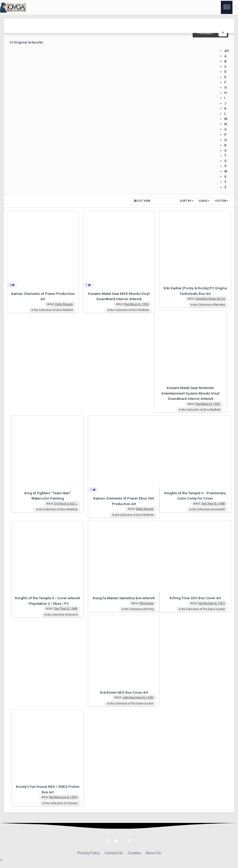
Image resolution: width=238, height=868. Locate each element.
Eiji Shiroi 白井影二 (66, 504)
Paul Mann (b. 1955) (136, 304)
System (222, 201)
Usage (204, 201)
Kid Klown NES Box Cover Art (124, 692)
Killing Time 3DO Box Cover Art (195, 598)
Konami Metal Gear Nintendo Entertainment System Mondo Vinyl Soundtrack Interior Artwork (191, 393)
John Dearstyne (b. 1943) (138, 697)
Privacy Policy (89, 853)
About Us (153, 853)
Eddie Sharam (64, 304)
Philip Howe (146, 603)
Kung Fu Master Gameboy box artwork (124, 598)
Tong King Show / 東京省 (210, 299)
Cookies (134, 853)
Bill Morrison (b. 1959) (64, 797)
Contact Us (114, 853)
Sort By (187, 201)
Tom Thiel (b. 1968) (213, 504)
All (227, 51)
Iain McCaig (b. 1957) (212, 603)
